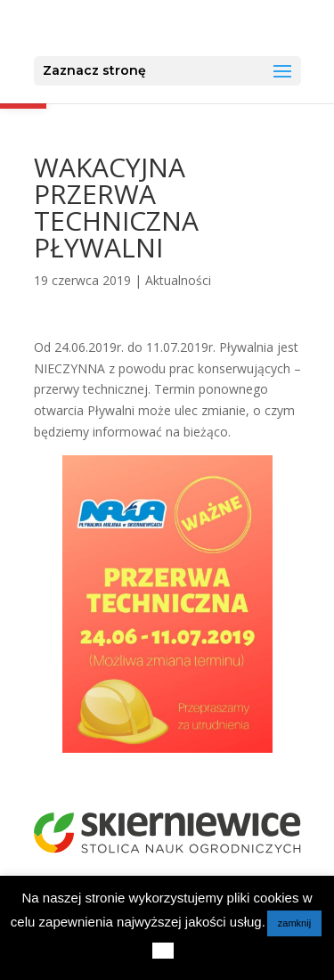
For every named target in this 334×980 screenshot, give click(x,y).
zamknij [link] (294, 923)
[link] (169, 28)
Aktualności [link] (178, 280)
